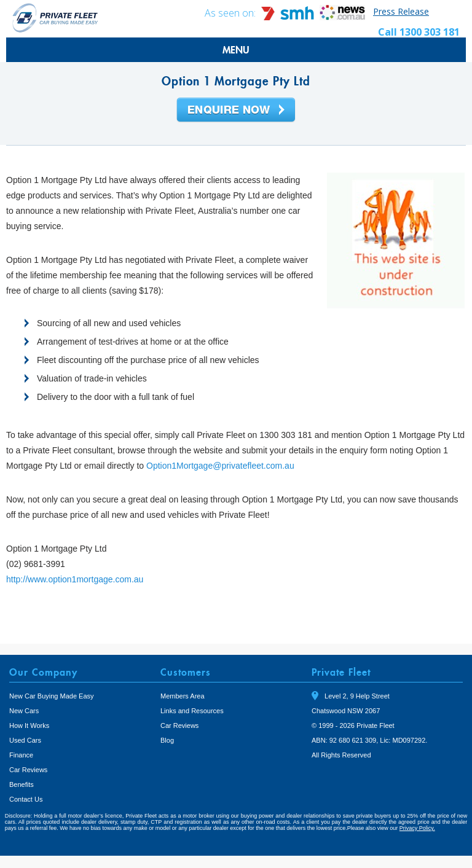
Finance (21, 755)
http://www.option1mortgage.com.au (75, 579)
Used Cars (25, 740)
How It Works (29, 725)
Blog (167, 740)
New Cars (24, 711)
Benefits (22, 784)
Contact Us (26, 799)
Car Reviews (28, 770)
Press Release (401, 11)
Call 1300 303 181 (419, 32)
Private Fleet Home (55, 18)
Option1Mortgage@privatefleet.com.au (220, 466)
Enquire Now (236, 111)
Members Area (183, 696)
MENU (236, 50)
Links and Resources (192, 711)
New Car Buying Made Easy (52, 696)
